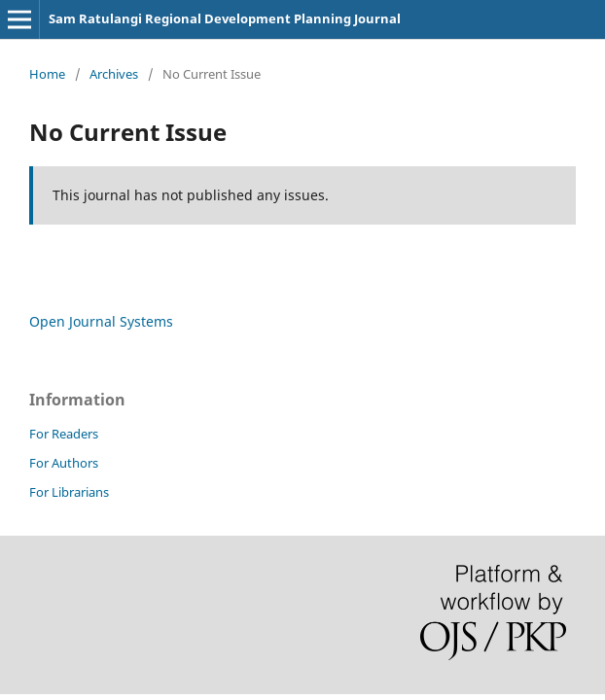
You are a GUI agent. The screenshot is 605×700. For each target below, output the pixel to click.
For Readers (64, 434)
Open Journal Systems (101, 321)
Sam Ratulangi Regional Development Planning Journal (225, 18)
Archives (114, 74)
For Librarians (69, 492)
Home (47, 74)
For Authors (64, 463)
